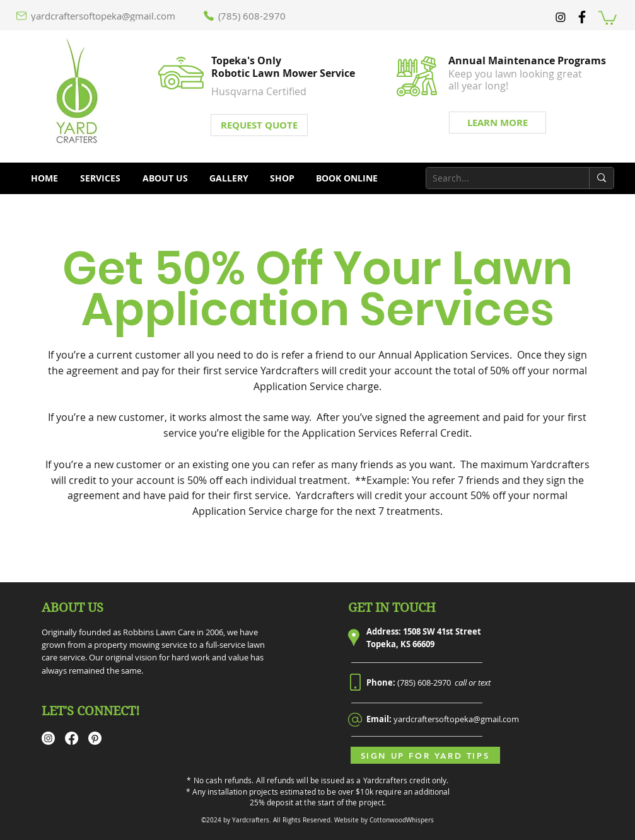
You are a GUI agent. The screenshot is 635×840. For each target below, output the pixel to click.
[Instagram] (561, 17)
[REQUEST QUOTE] (259, 125)
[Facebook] (72, 738)
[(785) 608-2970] (249, 16)
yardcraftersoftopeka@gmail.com (456, 719)
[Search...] (498, 178)
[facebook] (582, 17)
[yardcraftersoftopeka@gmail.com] (102, 16)
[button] (608, 17)
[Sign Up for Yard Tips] (425, 755)
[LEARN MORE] (498, 123)
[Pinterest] (95, 738)
